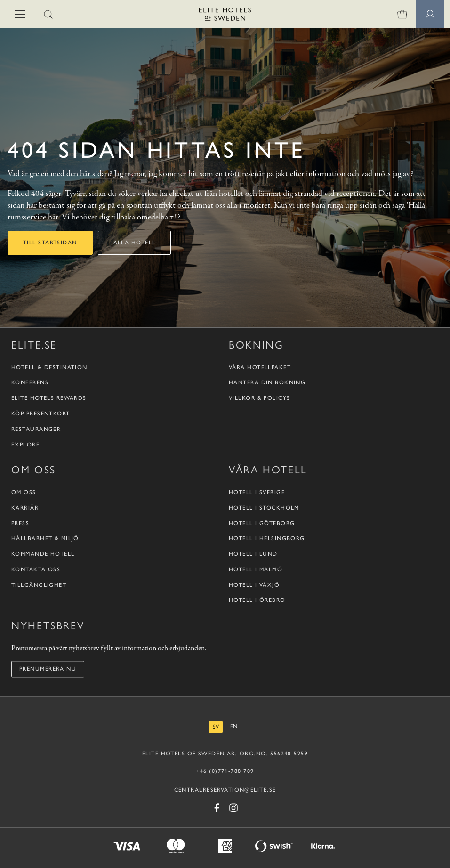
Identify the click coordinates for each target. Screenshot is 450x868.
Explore (25, 445)
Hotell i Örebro (257, 600)
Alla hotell (135, 243)
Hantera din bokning (267, 383)
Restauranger (36, 429)
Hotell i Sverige (257, 492)
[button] (20, 14)
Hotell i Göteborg (262, 523)
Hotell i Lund (253, 554)
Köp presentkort (41, 414)
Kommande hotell (43, 554)
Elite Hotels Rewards (49, 398)
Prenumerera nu (48, 669)
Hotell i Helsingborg (267, 539)
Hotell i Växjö (254, 585)
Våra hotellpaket (260, 367)
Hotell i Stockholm (264, 508)
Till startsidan (50, 243)
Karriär (25, 508)
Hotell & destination (49, 367)
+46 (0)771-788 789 (225, 771)
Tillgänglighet (39, 585)
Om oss (24, 492)
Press (20, 523)
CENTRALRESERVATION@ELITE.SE (225, 790)
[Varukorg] (402, 14)
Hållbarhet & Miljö (45, 539)
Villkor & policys (259, 398)
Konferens (30, 383)
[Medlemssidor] (430, 14)
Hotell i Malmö (256, 569)
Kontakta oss (36, 569)
